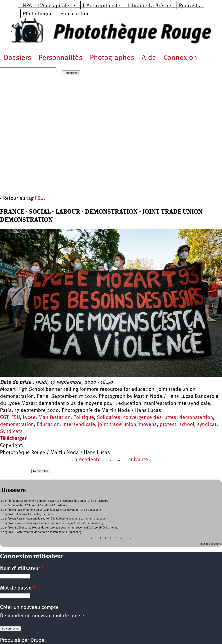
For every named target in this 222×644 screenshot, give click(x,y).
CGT (4, 418)
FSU (16, 418)
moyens (148, 425)
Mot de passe (18, 588)
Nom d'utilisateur (22, 569)
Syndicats (11, 432)
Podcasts (190, 6)
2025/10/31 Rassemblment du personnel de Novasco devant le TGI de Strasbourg (51, 510)
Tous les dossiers (210, 544)
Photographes (112, 58)
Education (48, 425)
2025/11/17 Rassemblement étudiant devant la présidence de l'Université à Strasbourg (55, 501)
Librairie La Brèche (150, 6)
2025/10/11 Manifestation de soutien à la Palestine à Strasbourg (41, 532)
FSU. (40, 198)
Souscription (75, 14)
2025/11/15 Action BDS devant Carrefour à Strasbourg (34, 506)
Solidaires (109, 418)
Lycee (29, 418)
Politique (84, 418)
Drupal (38, 640)
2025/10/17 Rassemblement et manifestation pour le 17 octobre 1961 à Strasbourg (52, 523)
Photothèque (38, 14)
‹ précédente (86, 460)
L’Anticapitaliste (102, 6)
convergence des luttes (150, 418)
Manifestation (54, 418)
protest (168, 425)
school (187, 425)
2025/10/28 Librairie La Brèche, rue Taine (27, 514)
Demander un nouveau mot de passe (42, 616)
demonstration (17, 425)
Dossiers (17, 58)
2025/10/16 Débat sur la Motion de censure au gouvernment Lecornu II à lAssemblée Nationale (60, 528)
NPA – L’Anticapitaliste (49, 6)
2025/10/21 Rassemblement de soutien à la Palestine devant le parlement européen (53, 519)
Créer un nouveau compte (29, 608)
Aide (149, 58)
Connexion (180, 58)
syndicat (207, 425)
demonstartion (196, 418)
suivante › (140, 460)
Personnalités (60, 58)
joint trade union (117, 425)
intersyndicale (79, 425)
